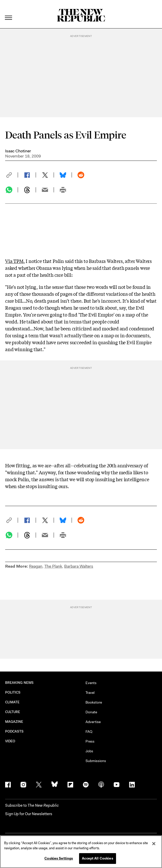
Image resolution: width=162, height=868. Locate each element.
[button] (12, 175)
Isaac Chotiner (18, 151)
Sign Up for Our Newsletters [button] (29, 814)
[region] (81, 852)
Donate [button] (91, 712)
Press (90, 741)
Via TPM (14, 261)
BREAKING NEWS (19, 683)
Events (91, 683)
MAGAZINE (14, 722)
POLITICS (13, 692)
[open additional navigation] (9, 11)
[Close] (154, 844)
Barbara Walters (79, 566)
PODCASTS (15, 731)
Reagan (36, 566)
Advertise (93, 722)
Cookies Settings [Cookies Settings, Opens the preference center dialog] (59, 858)
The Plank (53, 566)
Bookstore (94, 702)
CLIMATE (12, 702)
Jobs (89, 751)
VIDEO (10, 741)
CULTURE (13, 712)
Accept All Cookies (97, 858)
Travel (90, 693)
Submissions (96, 761)
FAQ (89, 732)
